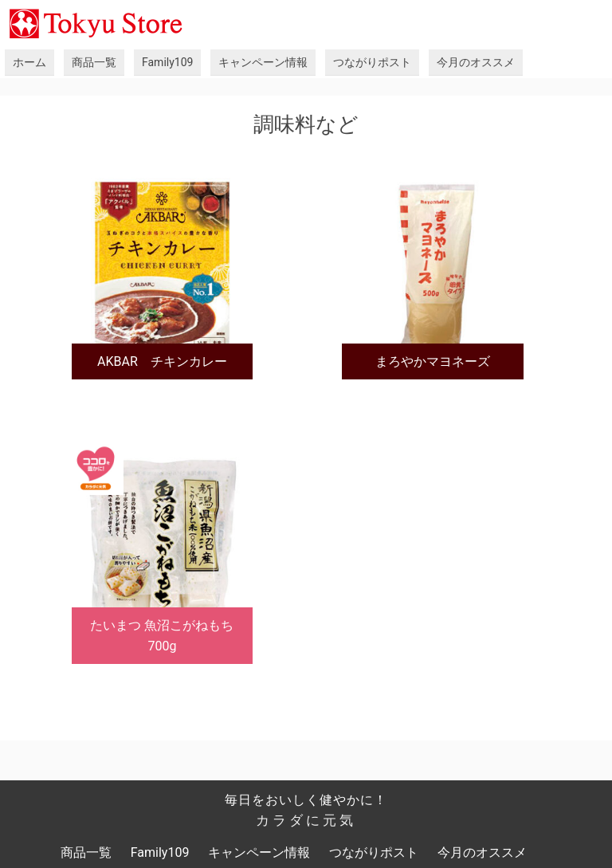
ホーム (29, 62)
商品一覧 (94, 62)
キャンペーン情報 (263, 62)
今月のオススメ (476, 62)
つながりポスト (372, 62)
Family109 (167, 62)
